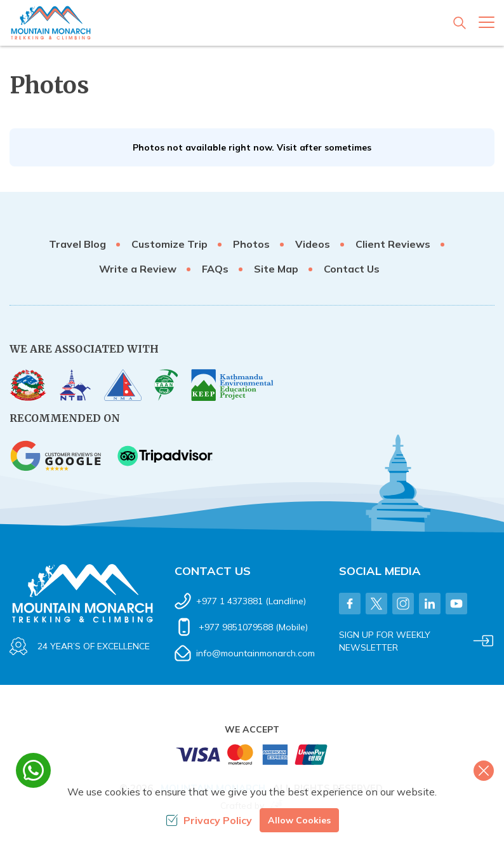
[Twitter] (376, 604)
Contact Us (352, 269)
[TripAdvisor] (165, 456)
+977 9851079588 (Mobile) (253, 627)
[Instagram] (403, 604)
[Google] (57, 456)
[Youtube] (456, 604)
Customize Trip (169, 244)
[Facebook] (350, 604)
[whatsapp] (33, 770)
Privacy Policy (209, 820)
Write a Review (138, 269)
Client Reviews (393, 244)
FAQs (215, 269)
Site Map (276, 269)
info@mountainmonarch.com (255, 653)
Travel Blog (77, 244)
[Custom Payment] (252, 758)
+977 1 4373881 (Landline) (251, 601)
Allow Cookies (299, 820)
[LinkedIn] (430, 604)
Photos (251, 244)
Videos (313, 244)
